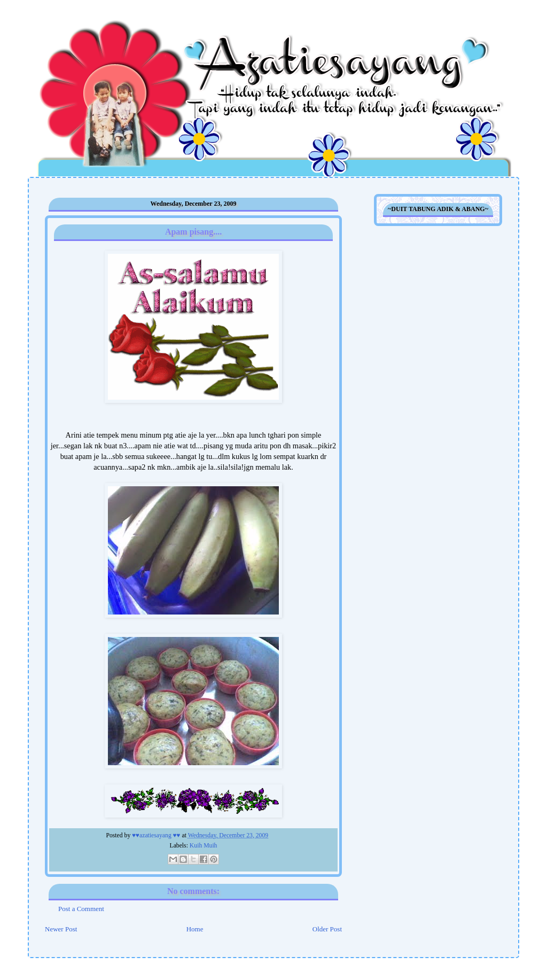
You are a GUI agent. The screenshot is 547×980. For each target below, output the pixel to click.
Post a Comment (81, 909)
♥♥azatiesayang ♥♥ (157, 835)
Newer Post (61, 929)
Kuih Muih (204, 846)
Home (195, 929)
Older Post (327, 929)
